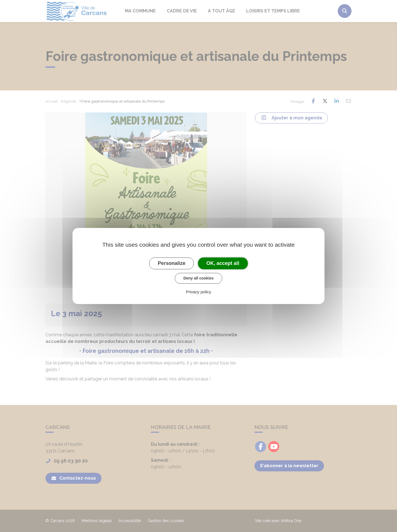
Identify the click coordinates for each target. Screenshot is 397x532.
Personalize (171, 263)
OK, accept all (223, 263)
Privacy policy (198, 292)
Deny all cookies (198, 278)
